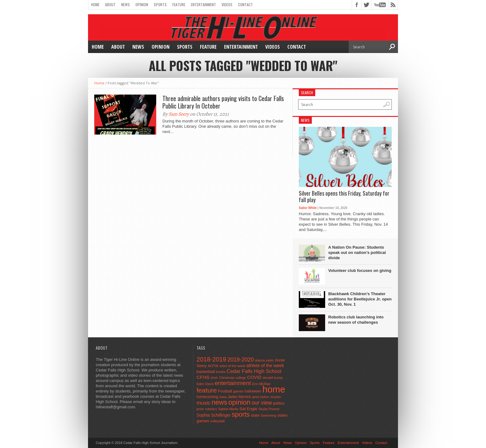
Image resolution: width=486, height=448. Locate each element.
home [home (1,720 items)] (274, 389)
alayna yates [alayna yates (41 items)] (264, 360)
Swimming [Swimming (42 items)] (268, 415)
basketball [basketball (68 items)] (206, 372)
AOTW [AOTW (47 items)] (213, 366)
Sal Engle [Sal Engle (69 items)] (248, 409)
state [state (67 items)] (255, 415)
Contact (245, 4)
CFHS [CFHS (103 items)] (203, 377)
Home (95, 4)
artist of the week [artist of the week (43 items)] (232, 366)
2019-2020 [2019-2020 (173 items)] (241, 360)
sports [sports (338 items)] (241, 414)
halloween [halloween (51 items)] (253, 391)
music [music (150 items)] (203, 403)
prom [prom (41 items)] (200, 409)
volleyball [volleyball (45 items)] (218, 421)
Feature (179, 4)
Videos (227, 4)
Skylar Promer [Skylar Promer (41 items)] (269, 409)
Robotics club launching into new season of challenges (356, 320)
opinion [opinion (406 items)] (239, 402)
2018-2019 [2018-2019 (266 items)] (211, 359)
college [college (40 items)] (241, 378)
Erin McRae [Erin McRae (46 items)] (261, 384)
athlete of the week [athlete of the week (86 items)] (265, 366)
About (110, 4)
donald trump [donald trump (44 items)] (273, 378)
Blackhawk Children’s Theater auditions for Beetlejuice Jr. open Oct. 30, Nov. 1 (360, 299)
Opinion (142, 4)
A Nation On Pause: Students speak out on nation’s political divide (357, 253)
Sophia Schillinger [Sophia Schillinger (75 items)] (214, 415)
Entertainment (203, 4)
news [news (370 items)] (220, 402)
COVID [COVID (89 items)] (254, 377)
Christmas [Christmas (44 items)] (227, 378)
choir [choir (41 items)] (214, 378)
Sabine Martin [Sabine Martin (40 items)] (228, 409)
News (126, 4)
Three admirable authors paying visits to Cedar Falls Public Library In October (223, 102)
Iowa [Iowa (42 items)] (223, 397)
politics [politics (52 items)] (279, 403)
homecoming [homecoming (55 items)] (207, 397)
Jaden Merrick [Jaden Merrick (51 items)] (239, 397)
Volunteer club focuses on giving (360, 271)
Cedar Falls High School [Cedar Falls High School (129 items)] (254, 371)
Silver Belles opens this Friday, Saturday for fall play (344, 197)
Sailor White (308, 208)
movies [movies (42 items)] (276, 397)
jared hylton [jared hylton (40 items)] (261, 397)
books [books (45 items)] (221, 372)
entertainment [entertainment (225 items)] (233, 383)
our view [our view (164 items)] (262, 403)
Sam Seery (179, 114)
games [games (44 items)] (239, 391)
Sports (160, 4)
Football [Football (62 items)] (225, 391)
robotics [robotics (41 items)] (211, 409)
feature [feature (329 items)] (207, 390)
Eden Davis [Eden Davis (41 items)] (205, 384)
